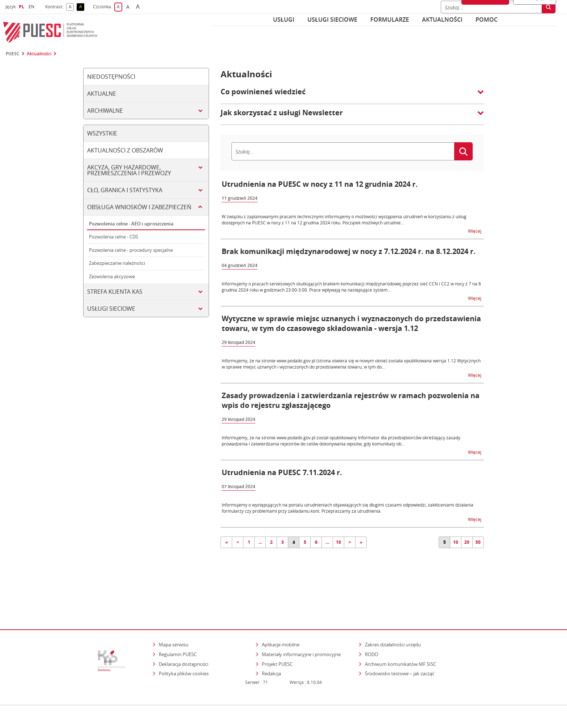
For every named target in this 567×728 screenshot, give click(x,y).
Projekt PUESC (277, 633)
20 (467, 542)
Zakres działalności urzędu (393, 613)
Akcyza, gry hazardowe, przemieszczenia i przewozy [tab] (129, 170)
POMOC (487, 20)
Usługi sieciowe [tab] (111, 309)
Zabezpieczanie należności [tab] (117, 263)
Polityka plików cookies (184, 642)
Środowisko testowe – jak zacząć (400, 642)
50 (478, 542)
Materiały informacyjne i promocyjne (301, 623)
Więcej (475, 231)
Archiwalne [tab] (105, 111)
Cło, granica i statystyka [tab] (125, 190)
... (260, 542)
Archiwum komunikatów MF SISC (400, 633)
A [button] (71, 7)
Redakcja (271, 642)
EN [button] (32, 7)
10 (338, 542)
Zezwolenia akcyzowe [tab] (112, 276)
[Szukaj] (343, 151)
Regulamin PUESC (178, 623)
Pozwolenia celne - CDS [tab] (114, 237)
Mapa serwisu (174, 613)
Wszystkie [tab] (102, 133)
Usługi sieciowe (332, 20)
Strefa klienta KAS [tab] (115, 292)
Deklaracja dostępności (184, 633)
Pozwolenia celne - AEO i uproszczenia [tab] (131, 224)
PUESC (13, 54)
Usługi (284, 20)
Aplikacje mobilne (281, 613)
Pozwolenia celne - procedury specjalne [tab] (131, 250)
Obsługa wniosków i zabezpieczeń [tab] (139, 207)
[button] (352, 95)
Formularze (390, 20)
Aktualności (442, 20)
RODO (372, 623)
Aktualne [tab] (102, 94)
